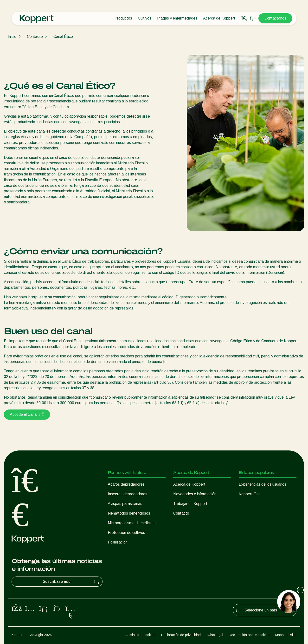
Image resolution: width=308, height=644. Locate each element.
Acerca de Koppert (219, 18)
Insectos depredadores (128, 494)
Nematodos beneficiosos (129, 513)
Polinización (118, 542)
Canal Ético (63, 37)
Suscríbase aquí (72, 582)
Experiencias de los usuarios (263, 484)
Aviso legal (215, 635)
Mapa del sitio (286, 635)
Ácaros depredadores (126, 484)
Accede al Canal (27, 414)
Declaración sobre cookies (249, 635)
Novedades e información (195, 494)
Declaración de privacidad (181, 635)
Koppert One (250, 494)
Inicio (12, 37)
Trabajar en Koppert (190, 504)
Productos (123, 18)
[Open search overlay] (244, 18)
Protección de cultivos (126, 533)
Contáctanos (275, 18)
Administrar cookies (140, 635)
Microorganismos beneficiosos (133, 523)
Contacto (35, 37)
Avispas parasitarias (125, 504)
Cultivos (145, 18)
